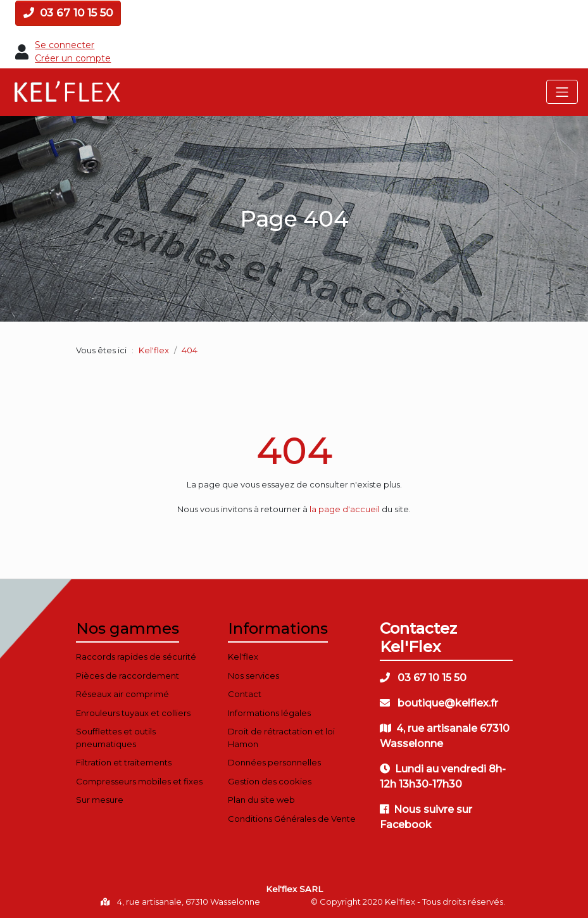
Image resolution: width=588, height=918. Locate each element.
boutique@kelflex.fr (439, 703)
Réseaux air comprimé (122, 694)
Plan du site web (261, 800)
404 (294, 450)
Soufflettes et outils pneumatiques (116, 738)
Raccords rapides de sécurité (136, 657)
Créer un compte (73, 58)
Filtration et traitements (124, 762)
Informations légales (269, 713)
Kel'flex (154, 350)
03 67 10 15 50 (68, 13)
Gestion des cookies (270, 781)
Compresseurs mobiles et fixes (139, 781)
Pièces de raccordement (128, 676)
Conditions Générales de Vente (292, 819)
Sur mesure (100, 800)
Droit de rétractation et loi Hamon (281, 738)
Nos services (253, 676)
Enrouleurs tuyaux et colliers (133, 713)
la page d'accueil (345, 509)
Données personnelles (274, 762)
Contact (245, 694)
